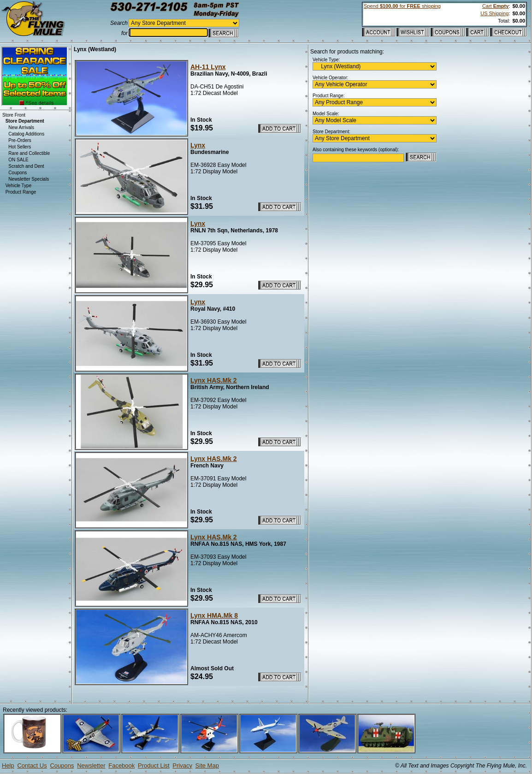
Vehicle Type (19, 186)
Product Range (21, 192)
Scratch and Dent (26, 166)
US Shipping (494, 13)
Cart (495, 6)
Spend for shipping (402, 6)
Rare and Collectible (29, 153)
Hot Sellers (20, 147)
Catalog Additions (26, 134)
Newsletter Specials (29, 179)
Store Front (14, 115)
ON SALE (18, 160)
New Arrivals (21, 127)
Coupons (18, 173)
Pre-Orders (20, 140)
